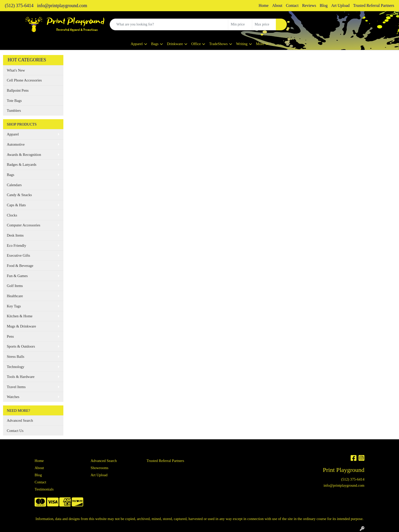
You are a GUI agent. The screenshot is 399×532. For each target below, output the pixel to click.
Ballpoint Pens (18, 90)
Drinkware (175, 44)
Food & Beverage (20, 266)
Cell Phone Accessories (24, 80)
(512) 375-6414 (19, 6)
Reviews (309, 5)
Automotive (16, 144)
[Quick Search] (169, 24)
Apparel (137, 44)
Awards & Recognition (24, 155)
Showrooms (99, 468)
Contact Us (15, 431)
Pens (10, 336)
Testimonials (44, 489)
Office (196, 44)
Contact (292, 5)
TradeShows (218, 44)
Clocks (12, 215)
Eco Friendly (17, 245)
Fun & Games (17, 276)
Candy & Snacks (19, 195)
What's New (16, 70)
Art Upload (340, 5)
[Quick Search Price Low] (240, 24)
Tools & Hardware (21, 377)
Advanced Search (20, 420)
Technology (16, 367)
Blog (324, 5)
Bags (155, 44)
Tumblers (14, 111)
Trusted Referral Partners (374, 5)
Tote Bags (14, 101)
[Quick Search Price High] (264, 24)
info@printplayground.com (62, 6)
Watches (13, 397)
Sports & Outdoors (21, 346)
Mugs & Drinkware (22, 326)
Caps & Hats (16, 205)
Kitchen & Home (20, 316)
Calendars (14, 185)
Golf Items (15, 286)
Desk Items (15, 235)
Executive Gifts (19, 255)
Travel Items (16, 387)
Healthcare (15, 296)
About (277, 5)
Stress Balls (16, 357)
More (260, 44)
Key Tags (14, 306)
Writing (242, 44)
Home (263, 5)
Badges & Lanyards (22, 165)
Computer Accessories (24, 225)
